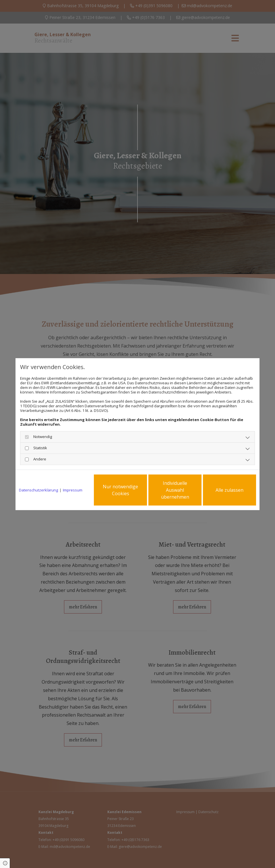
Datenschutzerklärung (38, 490)
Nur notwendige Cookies (120, 490)
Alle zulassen (230, 490)
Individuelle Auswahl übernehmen (175, 490)
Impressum (73, 490)
